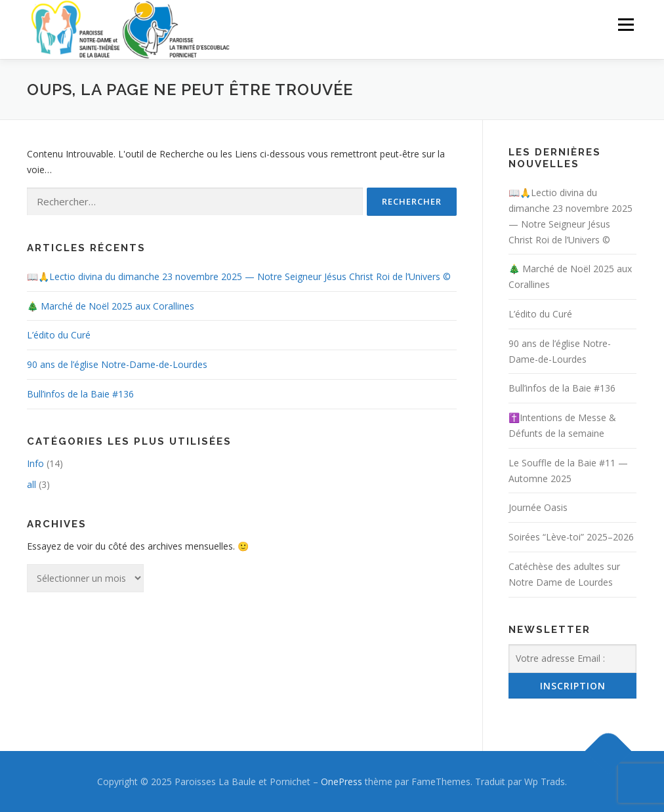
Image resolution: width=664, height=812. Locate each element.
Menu (626, 25)
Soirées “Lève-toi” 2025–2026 (571, 537)
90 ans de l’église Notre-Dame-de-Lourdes (117, 364)
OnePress (342, 782)
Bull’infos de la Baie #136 (80, 394)
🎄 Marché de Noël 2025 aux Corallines (111, 306)
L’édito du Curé (59, 335)
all (31, 484)
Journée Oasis (538, 507)
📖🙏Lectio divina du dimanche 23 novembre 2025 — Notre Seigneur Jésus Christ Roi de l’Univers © (239, 276)
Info (35, 463)
